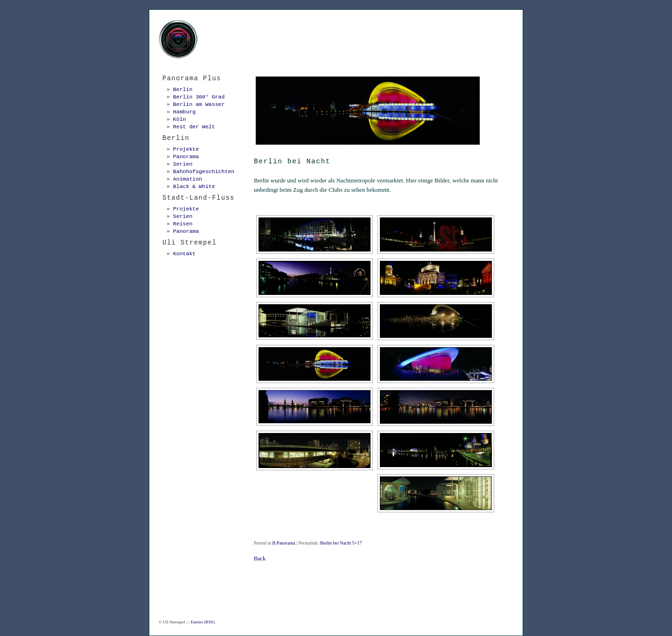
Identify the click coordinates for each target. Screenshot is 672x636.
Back (260, 559)
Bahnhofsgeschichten (204, 171)
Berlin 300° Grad (199, 97)
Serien (183, 164)
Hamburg (184, 112)
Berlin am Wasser (199, 104)
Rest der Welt (194, 127)
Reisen (183, 224)
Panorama (186, 157)
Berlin (183, 89)
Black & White (194, 186)
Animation (188, 179)
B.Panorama (283, 543)
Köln (180, 119)
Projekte (186, 149)
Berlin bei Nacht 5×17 (341, 543)
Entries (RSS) (203, 622)
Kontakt (184, 254)
